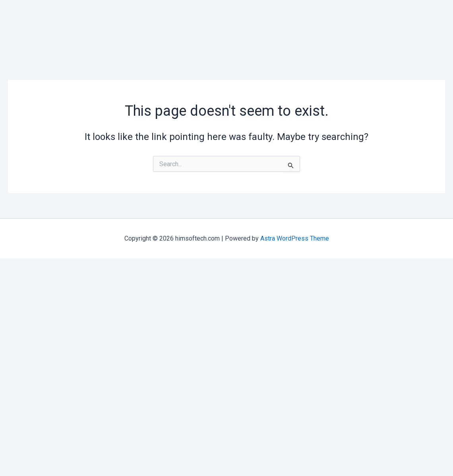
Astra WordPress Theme (295, 238)
